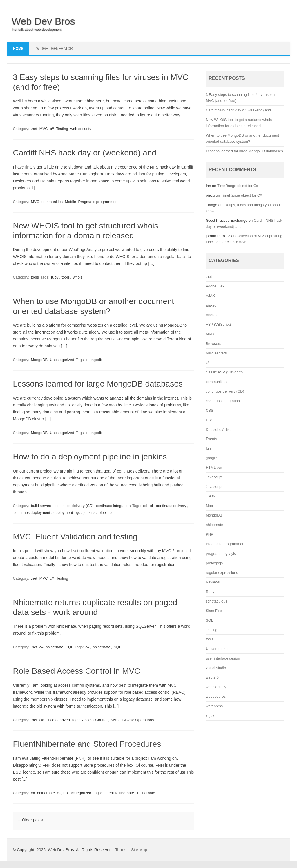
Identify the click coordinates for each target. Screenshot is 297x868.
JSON (211, 496)
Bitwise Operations (138, 720)
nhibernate (54, 647)
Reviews (213, 582)
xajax (210, 716)
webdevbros (216, 696)
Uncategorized (62, 360)
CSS (209, 410)
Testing (62, 129)
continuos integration (113, 506)
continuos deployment (32, 513)
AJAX (210, 296)
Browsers (213, 344)
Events (211, 439)
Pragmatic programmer (97, 202)
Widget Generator (55, 49)
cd (145, 506)
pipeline (105, 513)
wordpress (214, 706)
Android (212, 315)
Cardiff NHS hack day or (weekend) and (84, 153)
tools (35, 277)
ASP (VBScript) (218, 324)
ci (152, 506)
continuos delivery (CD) (74, 506)
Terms (121, 850)
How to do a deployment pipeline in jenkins (90, 457)
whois (78, 277)
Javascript (214, 477)
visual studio (216, 668)
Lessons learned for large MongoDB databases (98, 384)
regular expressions (222, 573)
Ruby (210, 592)
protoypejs (214, 563)
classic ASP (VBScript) (224, 372)
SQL (69, 647)
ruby (55, 277)
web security (81, 129)
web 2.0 (212, 677)
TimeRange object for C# (238, 186)
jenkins (89, 513)
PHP (209, 534)
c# (52, 129)
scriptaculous (216, 601)
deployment (63, 513)
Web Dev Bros (43, 21)
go (78, 513)
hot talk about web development (37, 30)
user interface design (223, 658)
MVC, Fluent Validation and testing (75, 537)
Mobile (70, 202)
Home (18, 49)
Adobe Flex (215, 286)
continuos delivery (171, 506)
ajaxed (211, 305)
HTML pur (214, 467)
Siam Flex (214, 611)
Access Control (95, 720)
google (211, 458)
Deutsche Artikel (219, 430)
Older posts (30, 820)
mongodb (94, 360)
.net (34, 129)
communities (52, 202)
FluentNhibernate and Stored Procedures (87, 744)
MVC (44, 129)
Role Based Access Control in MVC (76, 671)
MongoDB (39, 360)
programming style (221, 553)
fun (208, 448)
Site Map (139, 850)
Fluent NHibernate (119, 793)
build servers (41, 506)
